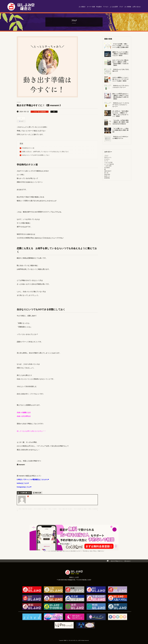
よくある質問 (114, 7)
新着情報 (43, 112)
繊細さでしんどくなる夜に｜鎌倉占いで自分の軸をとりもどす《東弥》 (120, 54)
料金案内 (99, 7)
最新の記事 (38, 493)
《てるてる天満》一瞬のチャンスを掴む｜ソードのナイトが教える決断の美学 (120, 46)
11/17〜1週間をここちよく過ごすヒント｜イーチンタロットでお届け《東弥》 (120, 79)
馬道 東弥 (107, 174)
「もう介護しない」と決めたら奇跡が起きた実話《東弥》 (120, 130)
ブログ (121, 7)
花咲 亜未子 (108, 171)
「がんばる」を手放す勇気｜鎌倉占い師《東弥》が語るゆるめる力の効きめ (120, 122)
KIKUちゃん (108, 157)
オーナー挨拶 (91, 7)
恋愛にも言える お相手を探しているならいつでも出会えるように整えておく (46, 152)
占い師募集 (128, 7)
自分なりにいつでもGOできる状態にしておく (36, 155)
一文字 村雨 (108, 166)
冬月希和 (107, 168)
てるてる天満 (108, 162)
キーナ (106, 161)
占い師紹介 (82, 7)
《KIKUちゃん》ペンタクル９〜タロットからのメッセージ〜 (121, 105)
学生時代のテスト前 (28, 148)
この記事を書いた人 (25, 493)
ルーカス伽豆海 (109, 164)
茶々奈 (106, 173)
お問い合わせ (137, 7)
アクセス (106, 7)
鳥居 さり (107, 176)
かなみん (107, 159)
